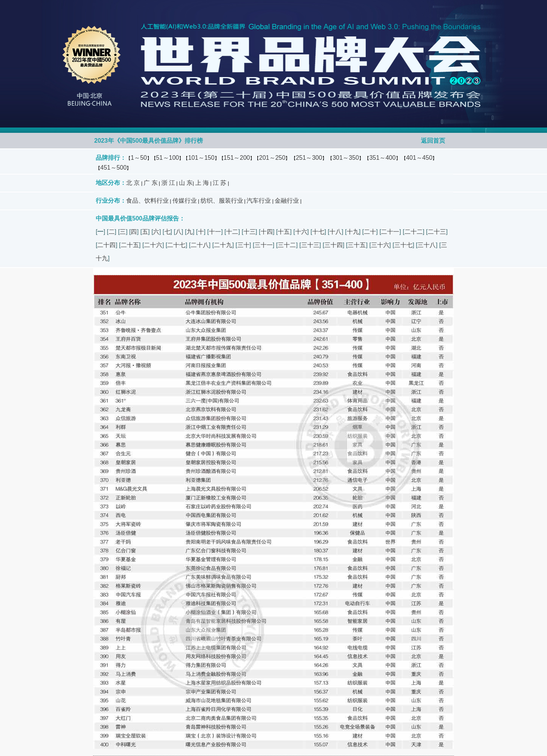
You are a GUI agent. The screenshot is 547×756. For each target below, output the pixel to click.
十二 (232, 232)
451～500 (113, 168)
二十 (370, 232)
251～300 (309, 158)
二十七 (176, 245)
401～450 (419, 158)
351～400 (382, 158)
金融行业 (287, 201)
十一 (215, 232)
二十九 (223, 245)
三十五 (357, 245)
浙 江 (168, 183)
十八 (335, 232)
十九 (353, 232)
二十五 (130, 245)
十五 (284, 232)
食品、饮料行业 (147, 201)
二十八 (200, 245)
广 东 (150, 183)
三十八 (427, 245)
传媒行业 (185, 201)
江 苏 (220, 183)
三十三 (310, 245)
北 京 (133, 183)
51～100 (168, 158)
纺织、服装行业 (222, 201)
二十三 (437, 232)
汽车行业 (259, 201)
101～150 (201, 158)
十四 (267, 232)
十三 (250, 232)
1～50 (139, 158)
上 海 (202, 183)
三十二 (287, 245)
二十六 (153, 245)
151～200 (237, 158)
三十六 (380, 245)
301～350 (345, 158)
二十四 (106, 245)
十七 (318, 232)
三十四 (334, 245)
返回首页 (433, 141)
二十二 (414, 232)
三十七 (403, 245)
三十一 (264, 245)
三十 (243, 245)
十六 (301, 232)
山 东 (186, 183)
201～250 (272, 158)
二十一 (390, 232)
